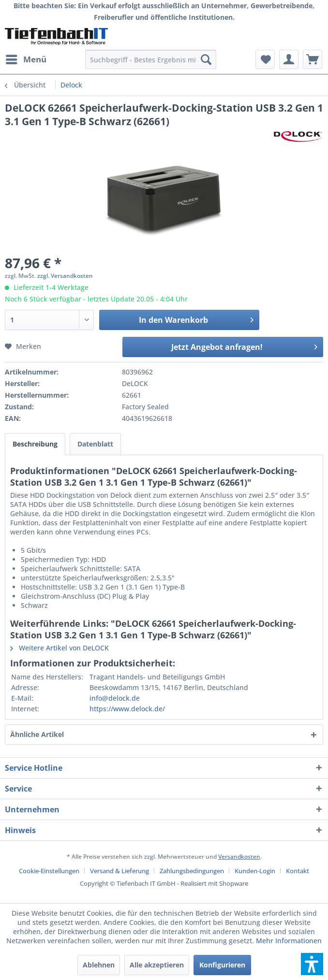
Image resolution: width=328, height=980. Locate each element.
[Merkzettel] (265, 59)
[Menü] (26, 59)
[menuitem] (26, 59)
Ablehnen (99, 965)
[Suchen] (206, 59)
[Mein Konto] (289, 59)
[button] (312, 964)
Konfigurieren (222, 965)
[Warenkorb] (313, 59)
